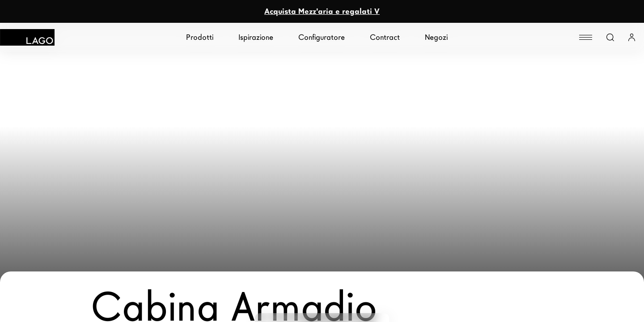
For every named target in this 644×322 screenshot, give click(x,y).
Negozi (436, 37)
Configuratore (322, 37)
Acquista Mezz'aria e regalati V (322, 11)
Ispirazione (256, 37)
